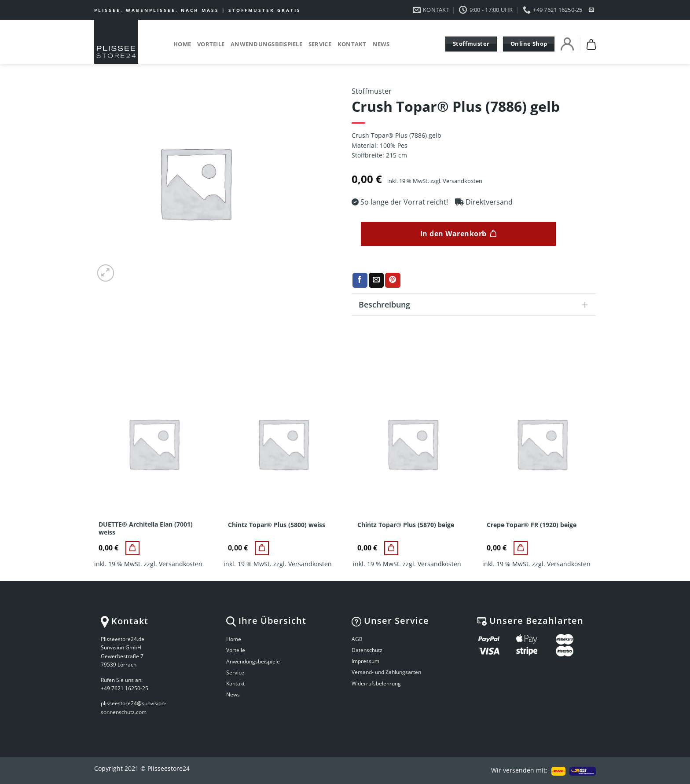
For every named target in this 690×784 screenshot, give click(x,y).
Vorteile (211, 44)
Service (320, 44)
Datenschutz (367, 650)
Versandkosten (462, 181)
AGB (357, 639)
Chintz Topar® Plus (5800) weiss (277, 525)
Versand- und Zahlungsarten (386, 672)
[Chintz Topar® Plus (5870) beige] (391, 548)
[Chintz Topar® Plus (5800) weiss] (262, 548)
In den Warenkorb (453, 234)
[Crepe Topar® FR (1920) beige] (521, 548)
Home (182, 44)
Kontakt (352, 44)
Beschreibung (476, 306)
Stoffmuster (372, 91)
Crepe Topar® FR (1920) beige (532, 525)
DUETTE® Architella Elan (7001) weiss (146, 528)
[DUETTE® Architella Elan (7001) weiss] (132, 548)
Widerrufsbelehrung (376, 683)
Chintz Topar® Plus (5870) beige (406, 525)
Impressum (365, 661)
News (381, 44)
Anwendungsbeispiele (266, 44)
